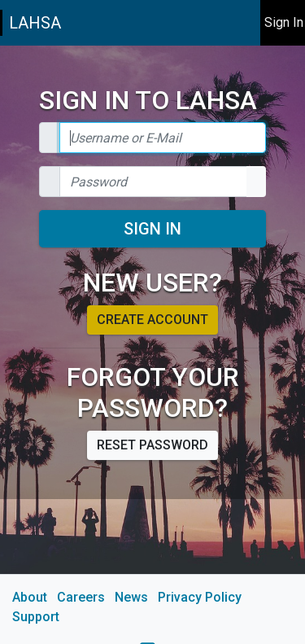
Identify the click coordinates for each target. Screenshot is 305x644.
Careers (81, 597)
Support (36, 617)
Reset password (152, 445)
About (30, 597)
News (131, 597)
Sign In (152, 229)
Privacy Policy (200, 597)
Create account (152, 320)
